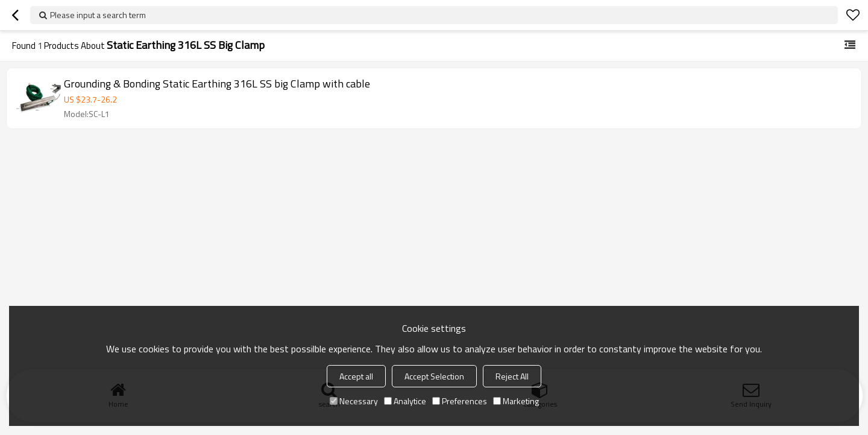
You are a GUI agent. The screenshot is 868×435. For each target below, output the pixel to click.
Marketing (516, 401)
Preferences (460, 401)
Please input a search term (98, 15)
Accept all (356, 376)
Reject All (512, 376)
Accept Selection (434, 376)
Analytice (405, 401)
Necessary (354, 401)
